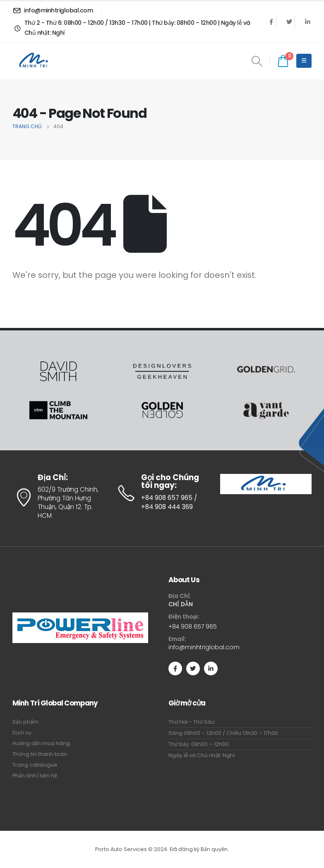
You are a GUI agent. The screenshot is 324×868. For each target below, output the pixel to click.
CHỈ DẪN (181, 604)
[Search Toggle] (257, 61)
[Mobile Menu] (304, 61)
